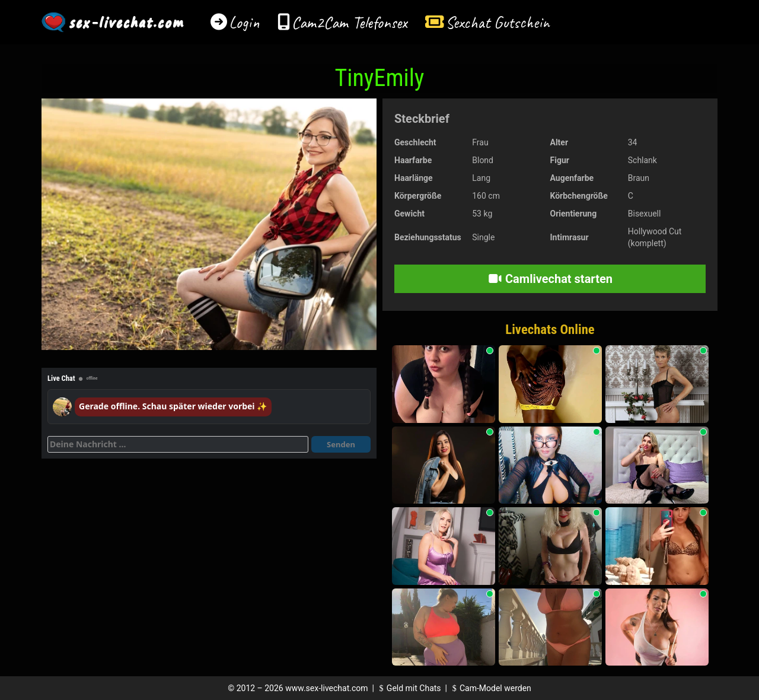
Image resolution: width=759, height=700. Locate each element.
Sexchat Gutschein (497, 22)
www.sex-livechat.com (326, 688)
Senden (341, 444)
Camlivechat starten (550, 279)
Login (244, 22)
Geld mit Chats (408, 688)
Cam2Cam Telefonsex (350, 22)
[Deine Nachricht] (178, 444)
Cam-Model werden (490, 688)
